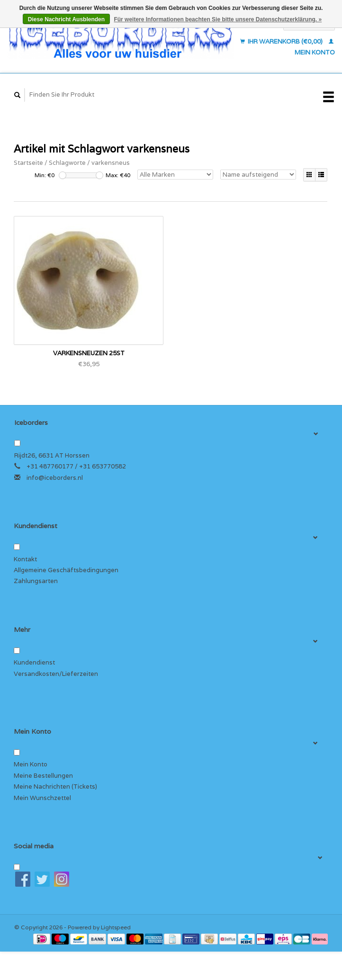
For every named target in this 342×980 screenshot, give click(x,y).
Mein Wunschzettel (42, 798)
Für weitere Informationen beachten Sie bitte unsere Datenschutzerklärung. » (218, 19)
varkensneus (111, 163)
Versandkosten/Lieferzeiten (56, 674)
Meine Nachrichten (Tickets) (55, 787)
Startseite (28, 163)
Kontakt (25, 559)
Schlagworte (67, 163)
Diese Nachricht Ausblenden (66, 19)
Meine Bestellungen (43, 776)
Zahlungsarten (36, 581)
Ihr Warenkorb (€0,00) (282, 41)
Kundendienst (34, 662)
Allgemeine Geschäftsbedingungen (66, 570)
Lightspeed (116, 927)
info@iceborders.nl (55, 478)
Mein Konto (31, 764)
